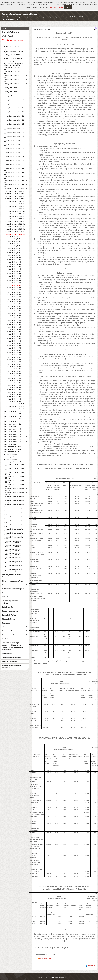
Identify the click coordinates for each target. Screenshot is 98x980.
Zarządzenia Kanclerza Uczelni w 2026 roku (14, 463)
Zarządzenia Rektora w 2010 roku (14, 227)
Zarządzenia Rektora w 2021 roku (14, 199)
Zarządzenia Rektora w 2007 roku (14, 402)
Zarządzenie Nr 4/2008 (13, 241)
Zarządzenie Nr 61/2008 (13, 374)
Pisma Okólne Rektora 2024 (12, 414)
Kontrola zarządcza (9, 583)
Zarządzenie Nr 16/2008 (13, 269)
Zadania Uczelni (7, 605)
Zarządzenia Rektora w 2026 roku (14, 186)
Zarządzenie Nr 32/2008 (13, 306)
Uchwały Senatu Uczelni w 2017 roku (14, 135)
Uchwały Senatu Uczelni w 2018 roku (14, 131)
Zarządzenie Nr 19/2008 (13, 276)
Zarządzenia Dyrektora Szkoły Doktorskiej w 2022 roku (13, 556)
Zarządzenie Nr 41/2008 (13, 327)
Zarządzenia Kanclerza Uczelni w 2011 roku (14, 523)
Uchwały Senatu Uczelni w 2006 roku (14, 179)
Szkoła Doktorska (8, 637)
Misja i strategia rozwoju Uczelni (13, 579)
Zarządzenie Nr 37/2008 (13, 318)
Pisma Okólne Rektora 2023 (12, 417)
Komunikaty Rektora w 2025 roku (14, 452)
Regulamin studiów (9, 47)
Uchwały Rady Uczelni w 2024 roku (13, 74)
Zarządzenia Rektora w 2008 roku (75, 17)
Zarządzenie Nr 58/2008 (13, 367)
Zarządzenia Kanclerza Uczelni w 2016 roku (14, 503)
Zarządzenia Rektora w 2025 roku (14, 189)
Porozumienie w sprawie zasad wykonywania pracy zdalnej (13, 62)
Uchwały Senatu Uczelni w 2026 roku (14, 98)
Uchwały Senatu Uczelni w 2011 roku (14, 159)
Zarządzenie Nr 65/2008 (13, 383)
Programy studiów (8, 591)
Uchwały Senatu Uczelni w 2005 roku (14, 183)
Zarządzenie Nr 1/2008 (13, 234)
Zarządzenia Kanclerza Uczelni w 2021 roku (14, 483)
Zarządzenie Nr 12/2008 (13, 260)
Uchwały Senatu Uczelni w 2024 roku (14, 106)
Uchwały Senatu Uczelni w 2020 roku (14, 123)
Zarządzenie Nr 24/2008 (13, 288)
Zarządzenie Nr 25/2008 (13, 290)
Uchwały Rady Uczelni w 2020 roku (13, 90)
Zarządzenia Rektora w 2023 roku (14, 194)
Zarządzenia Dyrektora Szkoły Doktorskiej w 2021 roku (13, 560)
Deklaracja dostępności (10, 659)
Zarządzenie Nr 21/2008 (13, 281)
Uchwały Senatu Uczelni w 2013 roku (14, 151)
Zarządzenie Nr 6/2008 (13, 246)
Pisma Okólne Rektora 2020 (12, 424)
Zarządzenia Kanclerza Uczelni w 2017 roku (14, 499)
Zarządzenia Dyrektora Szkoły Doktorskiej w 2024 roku (13, 548)
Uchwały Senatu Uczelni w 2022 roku (14, 114)
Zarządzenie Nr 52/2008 (13, 353)
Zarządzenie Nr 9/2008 (13, 253)
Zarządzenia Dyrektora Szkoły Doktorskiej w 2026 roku (13, 540)
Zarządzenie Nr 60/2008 (13, 371)
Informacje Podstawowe (11, 30)
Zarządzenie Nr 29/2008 (13, 299)
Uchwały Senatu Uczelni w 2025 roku (14, 102)
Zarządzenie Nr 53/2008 (13, 355)
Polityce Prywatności (56, 7)
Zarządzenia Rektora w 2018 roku (14, 207)
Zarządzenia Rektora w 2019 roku (14, 204)
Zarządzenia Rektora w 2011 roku (14, 224)
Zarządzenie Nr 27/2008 (13, 295)
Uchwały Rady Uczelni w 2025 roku (13, 70)
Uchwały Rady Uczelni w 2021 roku (13, 86)
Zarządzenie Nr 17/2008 (13, 271)
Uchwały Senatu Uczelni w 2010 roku (14, 163)
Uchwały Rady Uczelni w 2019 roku (13, 94)
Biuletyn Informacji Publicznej (25, 17)
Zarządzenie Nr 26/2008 (13, 292)
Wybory (5, 625)
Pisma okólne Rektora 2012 (12, 444)
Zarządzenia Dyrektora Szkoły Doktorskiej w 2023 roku (13, 552)
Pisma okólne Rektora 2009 (12, 450)
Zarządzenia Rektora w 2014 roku (14, 217)
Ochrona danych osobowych (12, 655)
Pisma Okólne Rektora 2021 (12, 422)
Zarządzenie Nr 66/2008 (13, 385)
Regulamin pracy (9, 59)
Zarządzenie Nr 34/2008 (13, 311)
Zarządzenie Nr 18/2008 (13, 274)
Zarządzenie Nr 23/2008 (13, 285)
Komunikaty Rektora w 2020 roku (14, 460)
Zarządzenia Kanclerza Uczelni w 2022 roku (14, 479)
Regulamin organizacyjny (11, 44)
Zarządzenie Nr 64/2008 (13, 381)
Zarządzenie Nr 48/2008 (13, 343)
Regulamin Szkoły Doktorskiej (13, 56)
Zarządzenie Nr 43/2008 (13, 332)
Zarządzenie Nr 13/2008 (13, 262)
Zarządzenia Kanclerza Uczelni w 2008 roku (14, 536)
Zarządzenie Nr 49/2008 (13, 346)
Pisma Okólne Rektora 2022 (12, 419)
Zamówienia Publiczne (10, 613)
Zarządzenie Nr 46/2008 (13, 339)
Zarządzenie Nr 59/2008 (13, 369)
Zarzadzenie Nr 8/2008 (13, 251)
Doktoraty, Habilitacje (10, 633)
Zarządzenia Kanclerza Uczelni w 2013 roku (14, 515)
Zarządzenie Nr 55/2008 (13, 360)
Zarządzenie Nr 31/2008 (13, 304)
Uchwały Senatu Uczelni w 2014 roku (14, 147)
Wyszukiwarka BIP (8, 651)
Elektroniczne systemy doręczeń (13, 587)
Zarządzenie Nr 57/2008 (13, 364)
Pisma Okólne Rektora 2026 (12, 409)
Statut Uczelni (8, 42)
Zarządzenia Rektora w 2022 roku (14, 197)
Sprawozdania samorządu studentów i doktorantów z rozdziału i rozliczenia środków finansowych (13, 644)
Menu (4, 26)
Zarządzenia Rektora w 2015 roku (14, 214)
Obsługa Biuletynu (8, 617)
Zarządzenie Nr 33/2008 (13, 309)
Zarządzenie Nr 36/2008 (13, 316)
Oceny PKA (6, 595)
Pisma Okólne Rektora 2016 (12, 434)
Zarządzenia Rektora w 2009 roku (14, 229)
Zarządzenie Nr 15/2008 (13, 267)
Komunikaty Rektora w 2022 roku (14, 455)
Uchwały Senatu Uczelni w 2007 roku (14, 175)
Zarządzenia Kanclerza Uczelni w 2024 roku (14, 471)
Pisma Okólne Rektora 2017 (12, 432)
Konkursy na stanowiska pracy (12, 629)
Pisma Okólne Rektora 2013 (12, 442)
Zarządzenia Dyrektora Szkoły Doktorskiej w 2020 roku (13, 564)
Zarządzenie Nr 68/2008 (13, 390)
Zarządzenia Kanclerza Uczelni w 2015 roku (14, 507)
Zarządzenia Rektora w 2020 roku (14, 202)
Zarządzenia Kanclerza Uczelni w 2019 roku (14, 491)
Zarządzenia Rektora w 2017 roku (14, 209)
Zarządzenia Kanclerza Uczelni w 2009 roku (14, 532)
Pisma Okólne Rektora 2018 (12, 429)
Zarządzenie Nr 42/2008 (13, 329)
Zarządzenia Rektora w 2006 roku (14, 404)
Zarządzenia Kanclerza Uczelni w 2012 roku (14, 519)
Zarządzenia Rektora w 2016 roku (14, 212)
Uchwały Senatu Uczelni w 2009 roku (14, 167)
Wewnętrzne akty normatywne (49, 17)
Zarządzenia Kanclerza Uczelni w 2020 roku (14, 487)
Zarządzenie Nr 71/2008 (13, 397)
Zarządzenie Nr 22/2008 (10, 19)
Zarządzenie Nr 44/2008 (13, 334)
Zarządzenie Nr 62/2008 (13, 376)
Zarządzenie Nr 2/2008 (13, 237)
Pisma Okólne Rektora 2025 (12, 412)
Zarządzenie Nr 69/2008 (13, 392)
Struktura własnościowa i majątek (11, 600)
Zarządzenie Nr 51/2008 (13, 350)
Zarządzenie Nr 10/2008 (13, 255)
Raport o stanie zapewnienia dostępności (12, 664)
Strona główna (7, 17)
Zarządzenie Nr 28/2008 (13, 297)
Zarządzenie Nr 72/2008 (13, 399)
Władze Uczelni (7, 34)
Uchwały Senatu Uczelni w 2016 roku (14, 139)
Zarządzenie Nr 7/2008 (13, 248)
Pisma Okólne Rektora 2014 (12, 439)
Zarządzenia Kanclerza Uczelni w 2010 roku (14, 528)
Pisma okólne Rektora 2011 (12, 447)
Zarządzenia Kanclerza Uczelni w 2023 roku (14, 475)
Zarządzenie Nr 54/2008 (13, 357)
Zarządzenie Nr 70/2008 (13, 394)
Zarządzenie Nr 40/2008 (13, 325)
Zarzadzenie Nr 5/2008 (13, 244)
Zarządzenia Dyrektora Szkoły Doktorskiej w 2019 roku (13, 568)
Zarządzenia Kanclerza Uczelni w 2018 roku (14, 495)
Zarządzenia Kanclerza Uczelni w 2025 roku (14, 467)
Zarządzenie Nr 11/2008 (13, 257)
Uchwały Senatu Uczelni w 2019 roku (14, 127)
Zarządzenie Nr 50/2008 (13, 348)
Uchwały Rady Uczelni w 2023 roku (13, 78)
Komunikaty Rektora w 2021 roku (14, 457)
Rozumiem (68, 7)
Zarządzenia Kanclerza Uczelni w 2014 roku (14, 511)
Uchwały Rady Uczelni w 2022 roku (13, 82)
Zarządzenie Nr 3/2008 (13, 239)
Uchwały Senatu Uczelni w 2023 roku (14, 110)
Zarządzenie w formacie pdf (47, 956)
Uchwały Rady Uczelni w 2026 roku (13, 66)
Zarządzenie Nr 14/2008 (13, 264)
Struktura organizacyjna (10, 609)
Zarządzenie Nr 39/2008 (13, 323)
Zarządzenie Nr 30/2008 (13, 302)
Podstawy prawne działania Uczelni (11, 574)
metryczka (91, 964)
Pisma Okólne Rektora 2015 (12, 437)
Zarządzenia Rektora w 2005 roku (14, 407)
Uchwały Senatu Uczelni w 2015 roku (14, 143)
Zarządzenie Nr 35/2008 (13, 313)
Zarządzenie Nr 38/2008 (13, 320)
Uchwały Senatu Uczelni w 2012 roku (14, 155)
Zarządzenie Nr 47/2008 (13, 341)
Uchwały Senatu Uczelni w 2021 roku (14, 119)
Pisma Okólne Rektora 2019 (12, 427)
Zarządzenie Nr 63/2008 (13, 378)
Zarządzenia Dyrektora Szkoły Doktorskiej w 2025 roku (13, 544)
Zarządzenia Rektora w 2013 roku (14, 219)
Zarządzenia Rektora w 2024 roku (14, 191)
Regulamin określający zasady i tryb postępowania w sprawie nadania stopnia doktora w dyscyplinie (13, 51)
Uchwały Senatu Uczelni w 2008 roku (14, 171)
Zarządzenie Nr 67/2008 (13, 388)
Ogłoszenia (6, 621)
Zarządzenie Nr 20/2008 (13, 278)
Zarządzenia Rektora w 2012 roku (14, 222)
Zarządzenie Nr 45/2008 (13, 336)
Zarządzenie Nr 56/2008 (13, 362)
